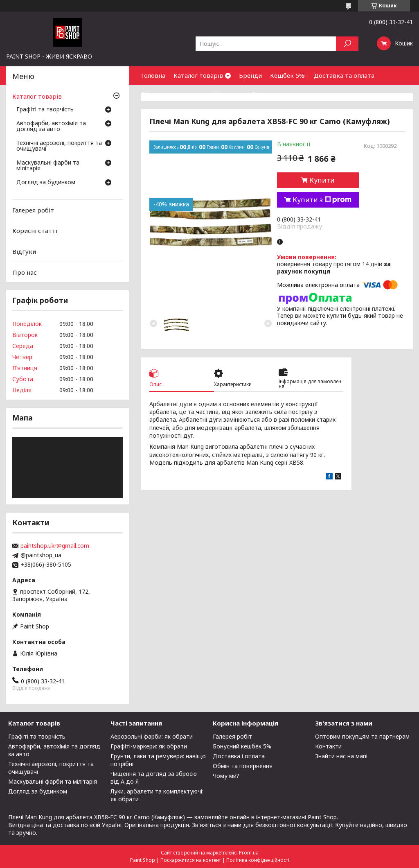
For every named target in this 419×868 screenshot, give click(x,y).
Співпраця (267, 94)
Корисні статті (35, 231)
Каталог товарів (198, 75)
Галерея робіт (33, 210)
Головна (153, 75)
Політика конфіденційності (258, 860)
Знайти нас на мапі (341, 756)
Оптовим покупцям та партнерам (362, 736)
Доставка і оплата (239, 756)
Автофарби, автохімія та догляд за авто (51, 127)
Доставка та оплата (344, 75)
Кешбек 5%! (288, 75)
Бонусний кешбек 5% (242, 746)
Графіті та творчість (45, 110)
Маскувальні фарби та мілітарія (48, 166)
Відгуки (24, 251)
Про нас (25, 272)
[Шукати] (347, 44)
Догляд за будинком (46, 183)
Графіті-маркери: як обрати (149, 746)
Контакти (229, 94)
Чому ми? (226, 776)
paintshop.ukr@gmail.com (55, 546)
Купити (322, 180)
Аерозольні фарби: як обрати (152, 736)
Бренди (250, 75)
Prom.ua (249, 853)
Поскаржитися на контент (191, 860)
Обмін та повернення (173, 94)
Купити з (322, 200)
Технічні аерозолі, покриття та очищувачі (59, 146)
